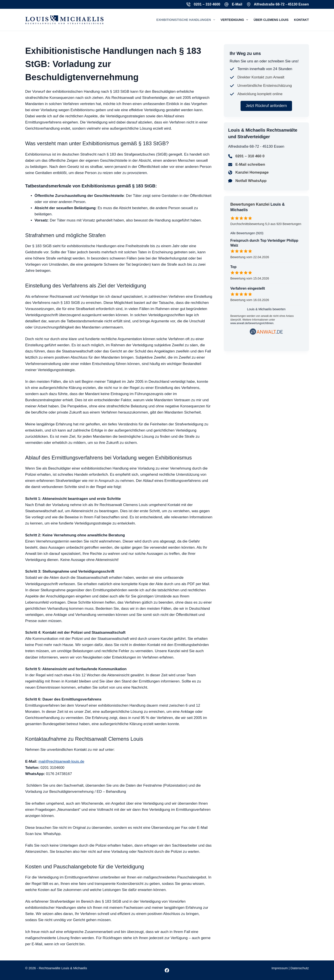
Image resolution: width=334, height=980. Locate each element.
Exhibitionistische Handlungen (187, 20)
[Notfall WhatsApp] (247, 181)
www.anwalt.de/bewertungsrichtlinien (252, 323)
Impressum (280, 968)
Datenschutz (300, 968)
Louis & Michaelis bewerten (266, 309)
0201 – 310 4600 (207, 4)
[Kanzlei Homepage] (248, 172)
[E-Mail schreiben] (247, 165)
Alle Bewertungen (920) (247, 233)
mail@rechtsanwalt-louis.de (61, 761)
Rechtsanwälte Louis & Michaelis (63, 968)
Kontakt (301, 20)
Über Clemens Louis (271, 20)
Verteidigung (235, 20)
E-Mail (237, 4)
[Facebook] (167, 970)
